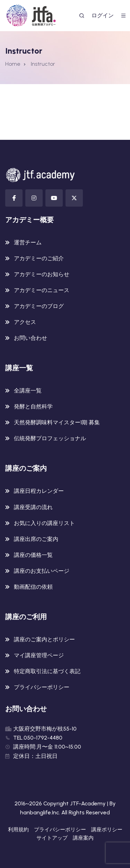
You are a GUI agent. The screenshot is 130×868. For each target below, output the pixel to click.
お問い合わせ (31, 338)
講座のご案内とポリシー (44, 639)
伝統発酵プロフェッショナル (50, 438)
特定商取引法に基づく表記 (47, 671)
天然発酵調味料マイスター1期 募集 (57, 422)
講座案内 (83, 838)
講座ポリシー (107, 830)
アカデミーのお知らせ (42, 274)
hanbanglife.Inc (40, 812)
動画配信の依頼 (33, 587)
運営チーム (28, 242)
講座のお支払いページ (42, 571)
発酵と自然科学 (33, 406)
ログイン (103, 15)
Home (13, 64)
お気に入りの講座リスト (44, 523)
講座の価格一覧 (33, 555)
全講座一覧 (28, 391)
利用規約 (18, 830)
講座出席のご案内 (36, 539)
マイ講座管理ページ (39, 655)
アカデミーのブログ (39, 306)
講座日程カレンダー (39, 491)
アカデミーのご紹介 (39, 258)
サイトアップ (52, 838)
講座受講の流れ (33, 507)
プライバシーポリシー (42, 687)
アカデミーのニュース (42, 290)
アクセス (25, 322)
